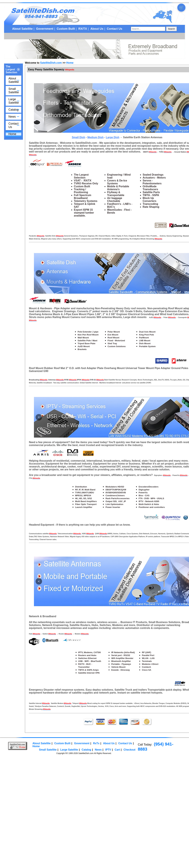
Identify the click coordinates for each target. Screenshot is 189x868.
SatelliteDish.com (51, 63)
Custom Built (66, 29)
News (12, 117)
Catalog (13, 110)
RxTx (96, 743)
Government (45, 29)
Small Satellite (14, 91)
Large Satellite (14, 101)
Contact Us (115, 29)
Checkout (129, 750)
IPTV (108, 750)
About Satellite (22, 29)
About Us (97, 29)
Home (12, 134)
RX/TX (83, 29)
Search (171, 29)
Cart (117, 750)
